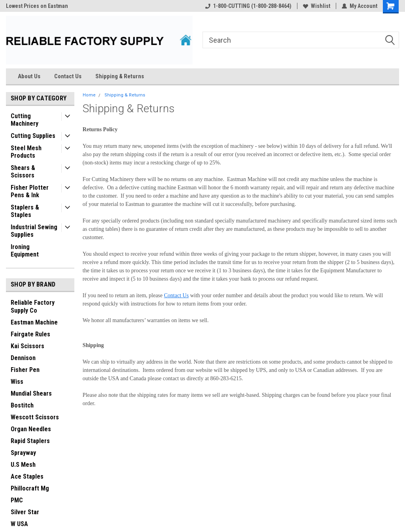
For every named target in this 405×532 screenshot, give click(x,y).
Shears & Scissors (23, 172)
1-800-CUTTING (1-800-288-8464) (248, 6)
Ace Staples (27, 476)
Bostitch (22, 405)
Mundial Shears (31, 393)
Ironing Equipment (25, 251)
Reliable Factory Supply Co (33, 307)
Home (89, 95)
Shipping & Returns (120, 76)
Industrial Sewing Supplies (34, 231)
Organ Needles (31, 429)
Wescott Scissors (35, 417)
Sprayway (23, 453)
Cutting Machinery (25, 120)
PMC (17, 500)
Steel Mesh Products (26, 152)
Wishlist (317, 6)
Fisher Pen (25, 370)
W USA (19, 524)
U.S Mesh (23, 465)
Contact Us (68, 76)
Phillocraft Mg (30, 488)
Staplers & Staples (25, 211)
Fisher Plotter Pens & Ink (30, 191)
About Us (29, 76)
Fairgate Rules (30, 334)
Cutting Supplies (33, 136)
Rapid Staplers (30, 441)
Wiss (17, 382)
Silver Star (25, 512)
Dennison (23, 358)
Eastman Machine (34, 322)
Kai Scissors (27, 346)
